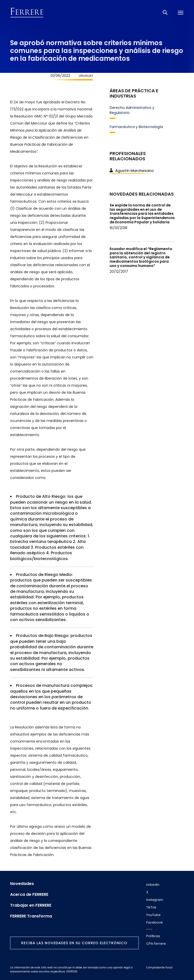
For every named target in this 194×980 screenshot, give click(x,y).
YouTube (153, 915)
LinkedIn (153, 885)
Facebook (155, 922)
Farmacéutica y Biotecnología (136, 127)
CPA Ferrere (156, 944)
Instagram (155, 900)
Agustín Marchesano (132, 171)
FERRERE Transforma (31, 916)
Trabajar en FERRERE (31, 905)
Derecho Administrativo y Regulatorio (132, 110)
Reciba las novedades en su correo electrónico (74, 943)
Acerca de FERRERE (29, 895)
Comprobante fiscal (159, 968)
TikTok (151, 907)
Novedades (22, 884)
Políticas (153, 936)
